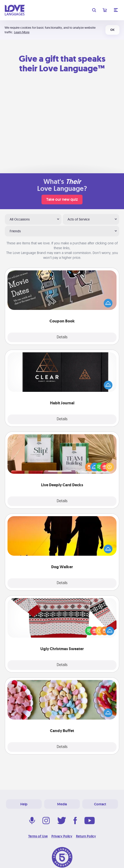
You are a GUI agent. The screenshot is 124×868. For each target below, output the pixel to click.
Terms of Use (38, 836)
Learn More (22, 32)
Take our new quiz (62, 199)
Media (62, 804)
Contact (100, 804)
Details (62, 337)
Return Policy (86, 836)
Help (24, 804)
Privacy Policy (62, 836)
